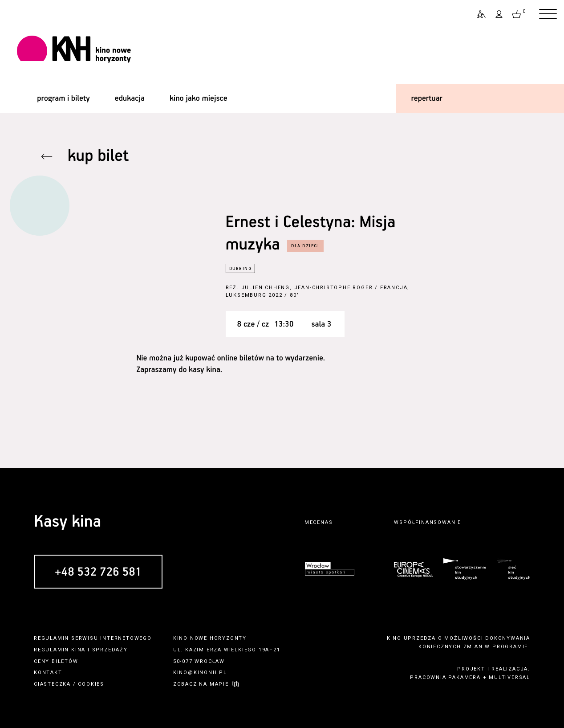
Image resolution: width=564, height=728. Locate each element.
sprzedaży (110, 650)
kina (78, 650)
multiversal (509, 677)
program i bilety (63, 98)
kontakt (48, 673)
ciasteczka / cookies (69, 684)
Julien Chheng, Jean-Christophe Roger (307, 288)
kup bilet (98, 156)
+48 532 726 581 (98, 572)
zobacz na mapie (201, 684)
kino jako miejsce (199, 98)
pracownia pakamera (445, 677)
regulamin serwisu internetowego (93, 638)
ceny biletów (56, 661)
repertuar (427, 98)
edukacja (130, 98)
